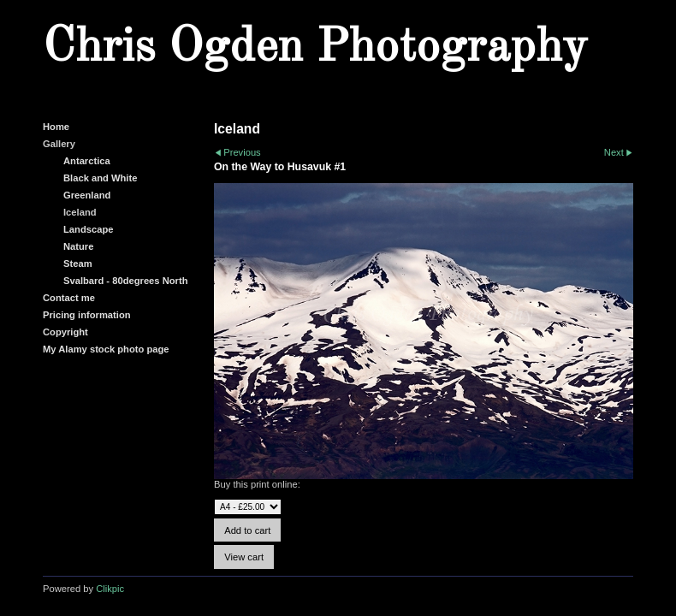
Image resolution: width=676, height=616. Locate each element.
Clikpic (110, 589)
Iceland (80, 212)
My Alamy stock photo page (106, 349)
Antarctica (87, 161)
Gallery (59, 144)
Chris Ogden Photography (315, 48)
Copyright (65, 332)
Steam (78, 264)
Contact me (69, 298)
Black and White (100, 178)
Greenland (87, 195)
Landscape (88, 229)
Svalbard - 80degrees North (126, 281)
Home (56, 127)
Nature (78, 246)
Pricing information (87, 315)
